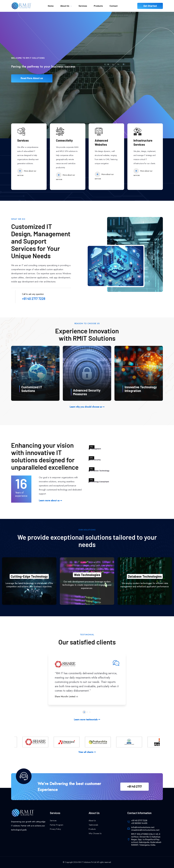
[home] (21, 6)
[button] (84, 712)
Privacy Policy (55, 829)
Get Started (150, 6)
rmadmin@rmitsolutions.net (145, 830)
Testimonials (93, 825)
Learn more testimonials (87, 720)
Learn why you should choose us (87, 407)
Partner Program (57, 825)
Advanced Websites (101, 142)
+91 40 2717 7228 (34, 299)
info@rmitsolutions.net (143, 827)
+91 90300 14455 (139, 823)
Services (83, 6)
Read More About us (32, 81)
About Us (65, 6)
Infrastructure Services (143, 142)
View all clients (87, 752)
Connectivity (64, 140)
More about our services (27, 172)
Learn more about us (50, 501)
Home (51, 6)
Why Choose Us (95, 833)
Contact (114, 6)
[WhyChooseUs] (35, 373)
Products (98, 6)
